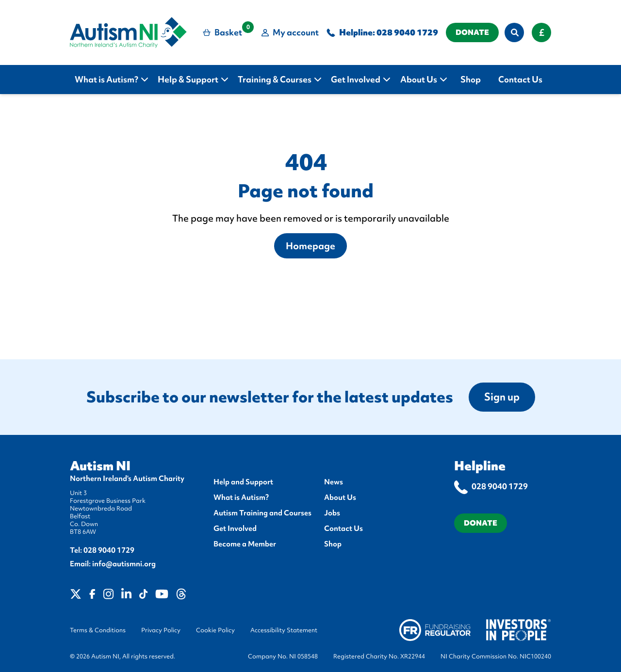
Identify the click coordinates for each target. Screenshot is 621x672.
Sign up (502, 397)
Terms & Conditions (98, 630)
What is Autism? (241, 497)
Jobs (332, 513)
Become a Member (245, 544)
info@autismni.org (124, 564)
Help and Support (243, 482)
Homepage (310, 246)
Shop (333, 544)
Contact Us (343, 528)
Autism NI (100, 466)
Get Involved (235, 528)
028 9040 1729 (407, 32)
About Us (340, 497)
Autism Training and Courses (262, 513)
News (334, 482)
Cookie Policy (215, 630)
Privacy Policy (161, 630)
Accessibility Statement (284, 630)
